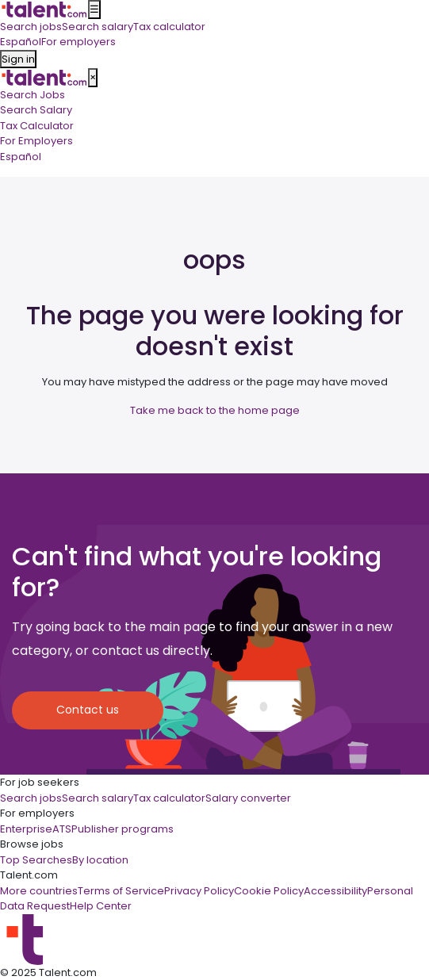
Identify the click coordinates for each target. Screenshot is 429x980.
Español (21, 157)
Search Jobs (33, 95)
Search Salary (36, 110)
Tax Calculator (37, 126)
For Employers (36, 141)
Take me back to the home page (215, 410)
